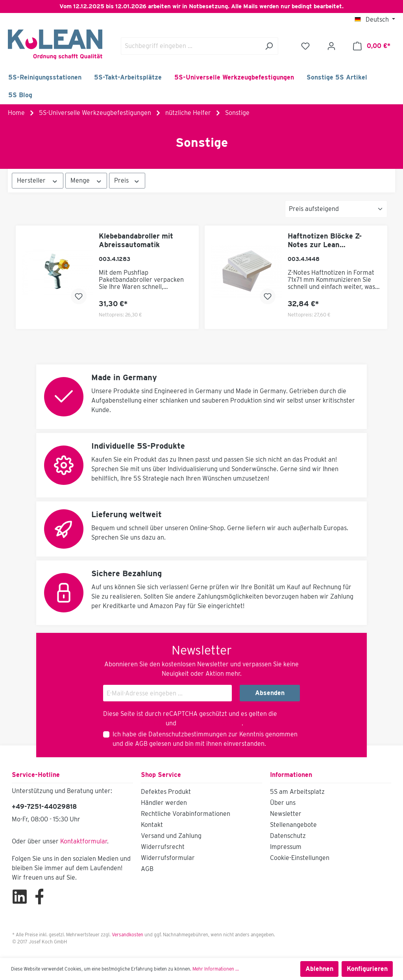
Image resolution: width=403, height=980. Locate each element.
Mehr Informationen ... (216, 969)
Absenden (270, 693)
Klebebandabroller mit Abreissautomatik (136, 240)
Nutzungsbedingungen (210, 723)
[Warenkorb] (372, 46)
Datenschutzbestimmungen (188, 734)
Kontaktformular (84, 841)
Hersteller (38, 180)
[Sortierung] (336, 209)
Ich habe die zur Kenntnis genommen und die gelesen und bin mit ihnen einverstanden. (205, 739)
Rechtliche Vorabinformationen (186, 814)
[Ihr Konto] (331, 46)
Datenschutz (288, 836)
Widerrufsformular (168, 858)
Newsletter (286, 814)
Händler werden (164, 803)
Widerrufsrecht (163, 847)
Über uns (283, 803)
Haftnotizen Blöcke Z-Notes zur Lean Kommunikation (325, 240)
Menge (86, 180)
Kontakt (152, 825)
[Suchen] (269, 46)
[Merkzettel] (305, 46)
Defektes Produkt (166, 792)
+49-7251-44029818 (44, 807)
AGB (141, 744)
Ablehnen (319, 969)
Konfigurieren (367, 969)
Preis (127, 180)
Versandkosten (128, 935)
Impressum (286, 847)
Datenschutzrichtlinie (134, 723)
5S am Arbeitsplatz (297, 792)
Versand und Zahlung (171, 836)
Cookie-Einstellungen (300, 858)
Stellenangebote (293, 825)
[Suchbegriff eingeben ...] (190, 46)
